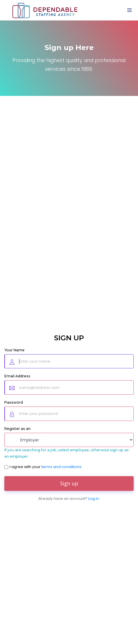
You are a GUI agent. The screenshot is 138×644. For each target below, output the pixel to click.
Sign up (69, 483)
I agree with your (45, 467)
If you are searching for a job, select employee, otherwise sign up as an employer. (67, 453)
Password (14, 402)
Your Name (14, 350)
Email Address (17, 376)
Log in (94, 499)
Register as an (18, 429)
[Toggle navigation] (129, 10)
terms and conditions (61, 467)
